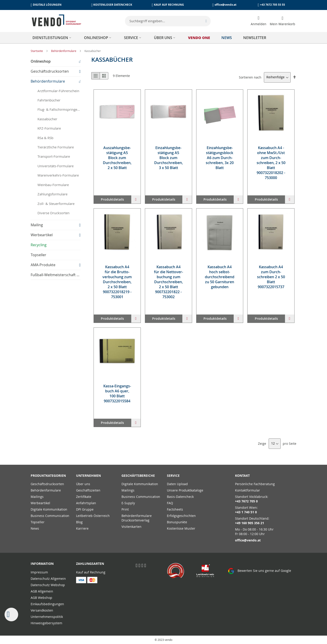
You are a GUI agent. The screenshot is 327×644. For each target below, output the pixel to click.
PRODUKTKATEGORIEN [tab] (48, 476)
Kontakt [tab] (242, 476)
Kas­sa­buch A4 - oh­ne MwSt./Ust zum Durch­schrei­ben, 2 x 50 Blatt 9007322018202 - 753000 (271, 163)
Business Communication (50, 516)
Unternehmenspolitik (47, 617)
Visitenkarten (131, 527)
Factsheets (175, 509)
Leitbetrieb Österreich (93, 516)
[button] (136, 199)
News (35, 528)
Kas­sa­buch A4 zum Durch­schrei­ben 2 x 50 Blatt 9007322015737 (271, 277)
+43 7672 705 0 (246, 501)
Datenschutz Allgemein (48, 579)
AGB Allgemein (42, 591)
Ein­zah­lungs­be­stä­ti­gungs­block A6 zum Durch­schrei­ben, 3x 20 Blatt (220, 158)
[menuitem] (53, 38)
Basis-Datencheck (180, 497)
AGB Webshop (41, 598)
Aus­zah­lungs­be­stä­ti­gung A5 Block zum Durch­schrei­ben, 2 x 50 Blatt (117, 158)
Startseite (37, 51)
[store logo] (57, 20)
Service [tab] (173, 476)
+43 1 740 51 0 (246, 512)
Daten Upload (177, 484)
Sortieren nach (250, 77)
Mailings (37, 497)
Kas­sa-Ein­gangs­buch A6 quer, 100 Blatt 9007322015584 (117, 393)
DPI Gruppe (85, 509)
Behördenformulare (64, 51)
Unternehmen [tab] (88, 476)
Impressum (39, 572)
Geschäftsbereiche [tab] (138, 476)
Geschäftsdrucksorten (47, 484)
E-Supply (128, 503)
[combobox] (168, 21)
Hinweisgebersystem (46, 623)
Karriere (82, 528)
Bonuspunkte (177, 522)
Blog (79, 522)
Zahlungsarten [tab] (90, 564)
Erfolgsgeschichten (181, 516)
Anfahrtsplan (86, 503)
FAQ (170, 503)
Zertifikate (84, 497)
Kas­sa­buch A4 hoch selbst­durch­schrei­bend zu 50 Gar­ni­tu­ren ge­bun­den (220, 277)
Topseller (38, 522)
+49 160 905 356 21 (250, 523)
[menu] (163, 38)
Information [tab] (42, 564)
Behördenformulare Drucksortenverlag (137, 518)
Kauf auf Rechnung (91, 572)
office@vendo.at (225, 5)
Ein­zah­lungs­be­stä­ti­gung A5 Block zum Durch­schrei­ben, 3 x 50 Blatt (168, 158)
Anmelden (259, 24)
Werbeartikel (40, 503)
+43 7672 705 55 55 (272, 5)
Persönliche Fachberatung (255, 484)
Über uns (83, 484)
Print (125, 509)
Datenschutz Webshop (48, 585)
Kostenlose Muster (181, 528)
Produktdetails (112, 199)
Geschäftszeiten (88, 490)
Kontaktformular (248, 490)
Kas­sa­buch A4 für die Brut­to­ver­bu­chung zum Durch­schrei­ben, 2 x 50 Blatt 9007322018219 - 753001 (117, 282)
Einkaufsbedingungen (47, 604)
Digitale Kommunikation (49, 509)
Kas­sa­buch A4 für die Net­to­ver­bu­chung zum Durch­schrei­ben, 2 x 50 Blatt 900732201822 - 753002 (168, 282)
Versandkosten (42, 610)
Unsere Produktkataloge (185, 490)
